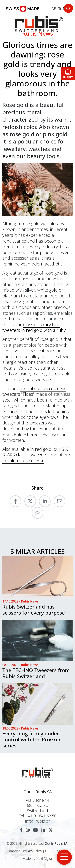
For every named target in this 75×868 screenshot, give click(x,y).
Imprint (14, 851)
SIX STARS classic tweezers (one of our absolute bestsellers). (36, 455)
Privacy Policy (32, 851)
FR (59, 9)
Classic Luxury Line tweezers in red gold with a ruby (34, 327)
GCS (48, 851)
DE (54, 9)
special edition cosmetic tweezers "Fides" (34, 391)
